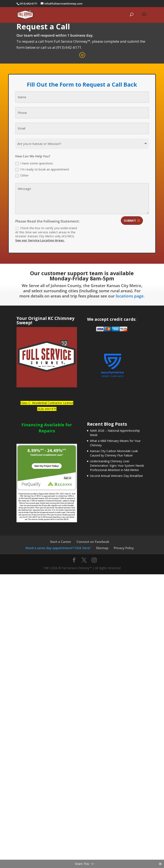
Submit (130, 220)
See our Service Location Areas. (40, 240)
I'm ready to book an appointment (42, 169)
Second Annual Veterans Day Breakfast (116, 476)
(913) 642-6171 (69, 47)
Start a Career (61, 542)
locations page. (130, 296)
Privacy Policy (124, 548)
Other (22, 175)
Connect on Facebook (93, 542)
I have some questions (34, 163)
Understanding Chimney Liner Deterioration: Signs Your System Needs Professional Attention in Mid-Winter (117, 466)
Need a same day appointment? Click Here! (58, 548)
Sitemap (102, 548)
